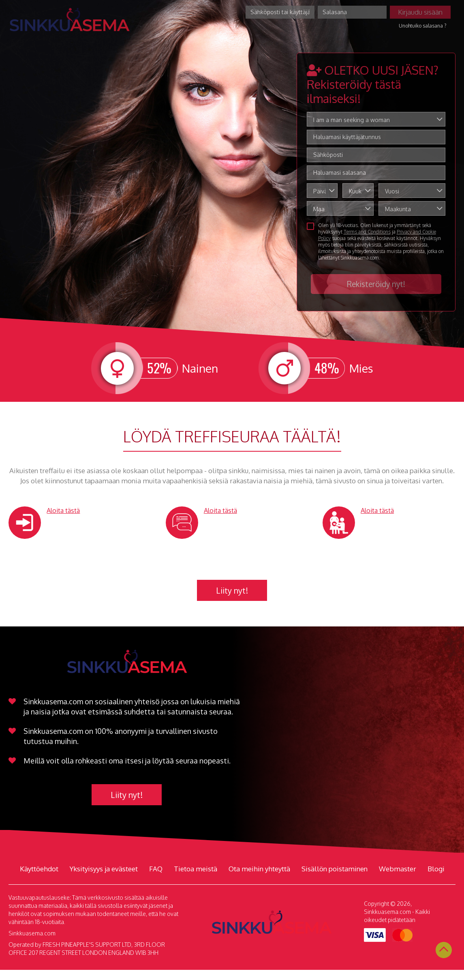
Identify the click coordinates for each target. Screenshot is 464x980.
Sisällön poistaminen (335, 869)
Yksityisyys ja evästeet (104, 869)
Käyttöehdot (39, 869)
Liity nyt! (232, 590)
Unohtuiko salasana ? (422, 26)
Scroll (444, 950)
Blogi (436, 869)
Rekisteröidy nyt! (376, 284)
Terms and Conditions (367, 232)
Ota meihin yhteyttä (259, 869)
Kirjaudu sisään (420, 12)
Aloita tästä (63, 510)
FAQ (156, 869)
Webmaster (398, 869)
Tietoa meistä (196, 869)
